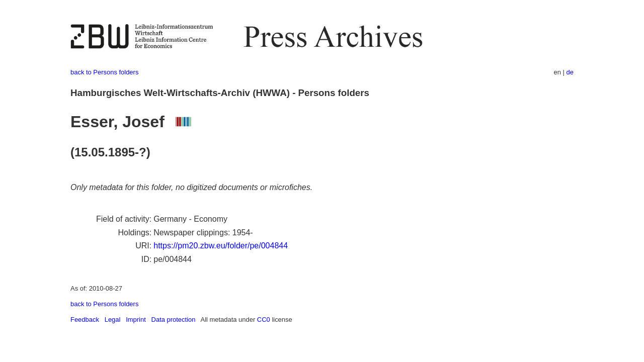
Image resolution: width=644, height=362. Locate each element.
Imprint (136, 320)
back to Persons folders (104, 72)
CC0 (264, 320)
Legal (113, 320)
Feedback (85, 320)
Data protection (174, 320)
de (570, 72)
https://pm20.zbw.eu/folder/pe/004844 (221, 246)
